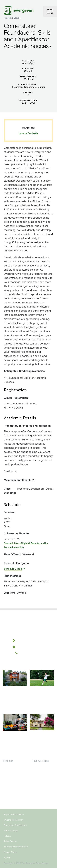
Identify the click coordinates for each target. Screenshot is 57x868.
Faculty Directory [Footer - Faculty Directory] (41, 771)
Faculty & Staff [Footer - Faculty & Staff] (11, 790)
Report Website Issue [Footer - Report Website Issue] (14, 815)
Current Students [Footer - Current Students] (12, 766)
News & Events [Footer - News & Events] (40, 790)
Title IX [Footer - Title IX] (7, 857)
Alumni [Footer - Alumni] (7, 800)
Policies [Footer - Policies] (7, 836)
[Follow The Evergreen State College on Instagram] (32, 663)
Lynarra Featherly (28, 133)
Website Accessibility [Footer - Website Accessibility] (14, 820)
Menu (50, 10)
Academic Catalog (12, 18)
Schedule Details (13, 569)
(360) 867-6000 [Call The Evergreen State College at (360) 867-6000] (28, 653)
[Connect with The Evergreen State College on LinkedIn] (38, 663)
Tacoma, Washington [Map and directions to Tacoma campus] (28, 647)
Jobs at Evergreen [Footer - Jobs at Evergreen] (41, 795)
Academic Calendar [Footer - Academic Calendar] (42, 785)
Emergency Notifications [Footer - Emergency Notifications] (15, 825)
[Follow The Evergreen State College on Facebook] (19, 663)
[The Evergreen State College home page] (28, 626)
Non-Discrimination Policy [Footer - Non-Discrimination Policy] (16, 847)
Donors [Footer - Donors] (7, 795)
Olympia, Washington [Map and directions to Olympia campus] (28, 640)
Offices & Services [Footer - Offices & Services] (41, 775)
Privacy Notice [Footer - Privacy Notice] (10, 852)
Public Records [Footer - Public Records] (11, 831)
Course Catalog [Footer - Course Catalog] (40, 780)
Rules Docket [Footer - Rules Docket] (10, 841)
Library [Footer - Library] (35, 766)
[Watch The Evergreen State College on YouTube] (25, 663)
